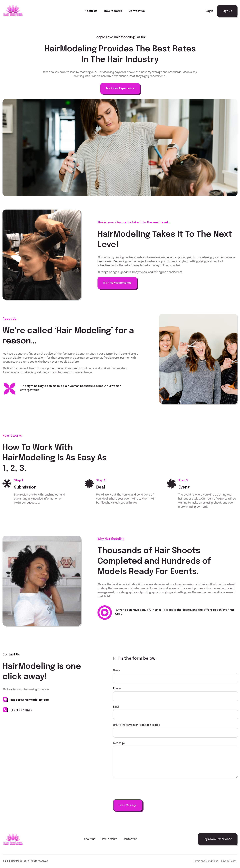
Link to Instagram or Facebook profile (137, 725)
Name (117, 670)
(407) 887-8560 (21, 710)
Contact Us (137, 11)
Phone (117, 689)
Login (209, 11)
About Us (91, 11)
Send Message (128, 805)
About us (90, 839)
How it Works (113, 11)
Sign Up (227, 11)
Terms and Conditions (206, 861)
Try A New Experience (120, 89)
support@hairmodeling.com (30, 700)
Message (119, 743)
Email (116, 707)
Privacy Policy (229, 861)
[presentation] (138, 789)
